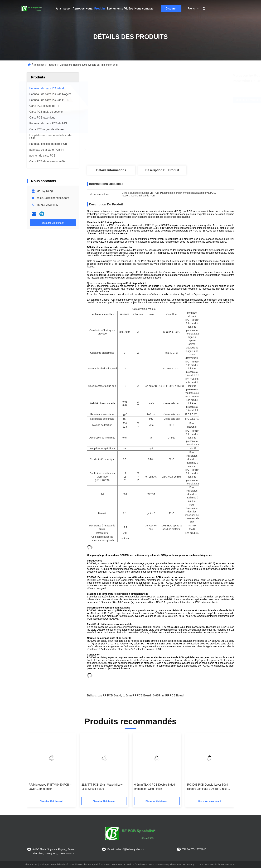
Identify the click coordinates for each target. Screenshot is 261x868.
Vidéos (129, 9)
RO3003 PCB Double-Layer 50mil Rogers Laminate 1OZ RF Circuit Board (208, 787)
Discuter (171, 9)
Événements (115, 9)
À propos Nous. (83, 9)
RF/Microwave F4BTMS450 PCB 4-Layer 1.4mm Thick (50, 787)
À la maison (64, 9)
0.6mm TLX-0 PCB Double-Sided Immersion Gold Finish (155, 787)
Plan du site (31, 865)
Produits (100, 9)
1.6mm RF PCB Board (137, 695)
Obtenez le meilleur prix (183, 100)
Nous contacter (144, 9)
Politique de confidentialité (54, 865)
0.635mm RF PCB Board (168, 695)
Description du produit (162, 170)
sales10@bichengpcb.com (53, 198)
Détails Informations (111, 170)
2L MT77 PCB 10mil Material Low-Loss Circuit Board (102, 787)
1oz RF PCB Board (109, 695)
